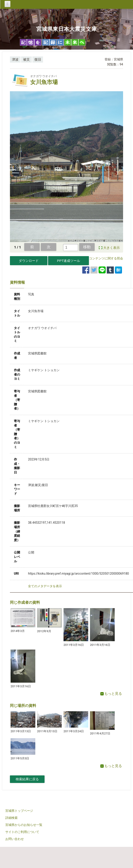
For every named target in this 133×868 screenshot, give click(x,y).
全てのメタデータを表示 (45, 586)
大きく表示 (111, 248)
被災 (26, 60)
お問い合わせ (15, 839)
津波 (15, 60)
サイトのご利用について (22, 832)
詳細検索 (11, 818)
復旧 (38, 60)
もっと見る (111, 694)
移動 (87, 247)
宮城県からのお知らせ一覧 (24, 825)
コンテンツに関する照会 (106, 258)
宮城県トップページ (19, 811)
